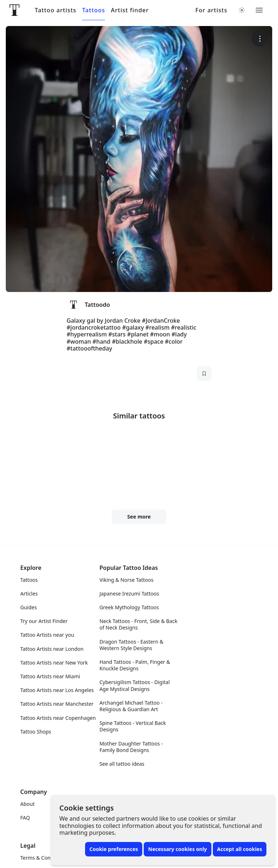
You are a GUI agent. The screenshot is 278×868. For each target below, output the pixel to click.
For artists (211, 10)
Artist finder (130, 10)
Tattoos (94, 10)
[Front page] (14, 10)
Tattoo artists (56, 10)
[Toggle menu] (259, 10)
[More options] (260, 38)
